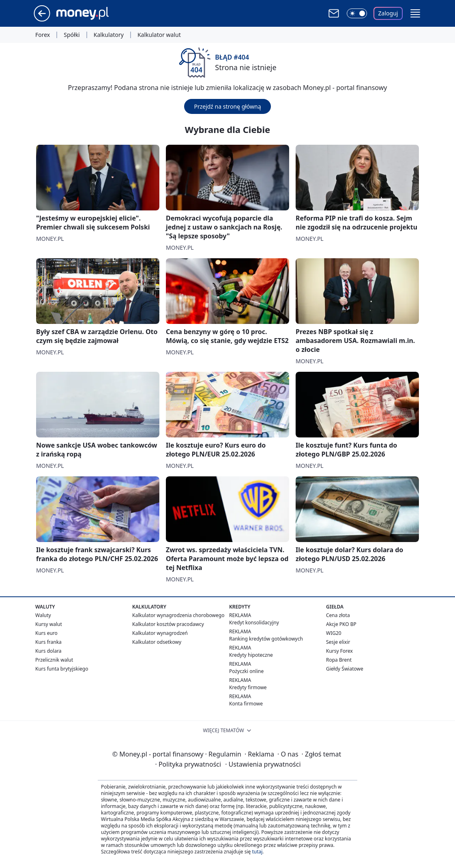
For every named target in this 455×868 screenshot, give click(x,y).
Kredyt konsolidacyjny (254, 623)
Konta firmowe (246, 704)
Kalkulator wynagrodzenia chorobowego (178, 615)
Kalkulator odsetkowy (157, 642)
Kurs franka (48, 642)
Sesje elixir (338, 642)
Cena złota (338, 615)
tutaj (257, 852)
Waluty (43, 615)
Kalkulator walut (159, 35)
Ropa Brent (339, 660)
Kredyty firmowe (248, 687)
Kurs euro (46, 633)
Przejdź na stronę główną (227, 106)
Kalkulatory (109, 35)
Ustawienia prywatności (263, 764)
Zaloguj (388, 13)
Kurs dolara (48, 651)
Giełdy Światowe (345, 669)
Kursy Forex (339, 651)
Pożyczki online (246, 671)
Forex (43, 35)
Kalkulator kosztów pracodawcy (168, 624)
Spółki (72, 35)
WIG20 (334, 633)
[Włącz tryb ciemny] (357, 13)
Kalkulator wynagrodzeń (160, 633)
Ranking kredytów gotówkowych (266, 639)
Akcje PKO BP (341, 624)
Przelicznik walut (54, 660)
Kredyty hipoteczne (251, 655)
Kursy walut (49, 624)
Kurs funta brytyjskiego (62, 669)
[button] (415, 13)
